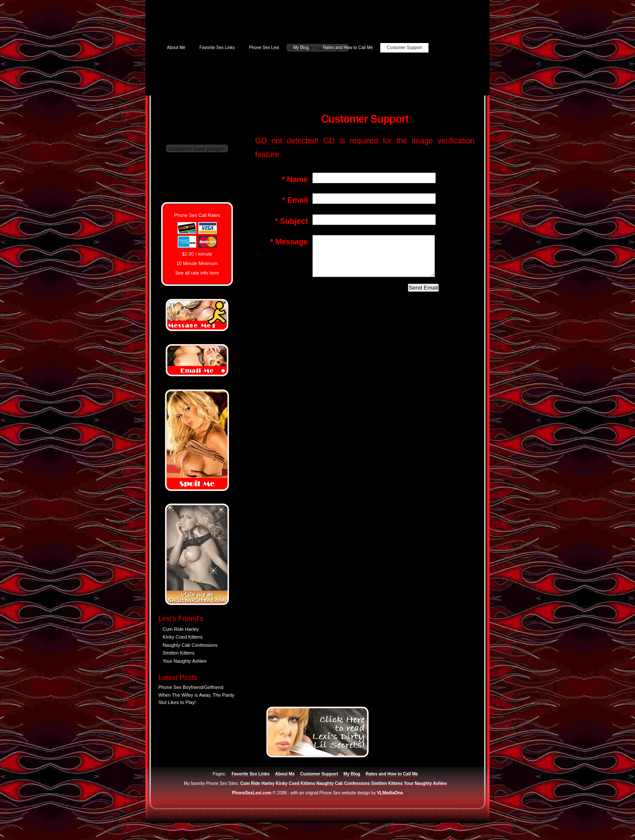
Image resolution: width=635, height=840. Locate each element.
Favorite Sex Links (217, 48)
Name (295, 179)
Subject (291, 221)
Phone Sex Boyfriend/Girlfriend (191, 687)
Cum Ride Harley (181, 629)
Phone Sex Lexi (264, 48)
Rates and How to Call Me (348, 48)
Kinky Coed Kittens (183, 637)
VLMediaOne (390, 793)
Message (289, 242)
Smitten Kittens (179, 653)
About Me (176, 48)
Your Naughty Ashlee (185, 661)
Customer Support (404, 48)
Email (295, 200)
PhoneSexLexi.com (252, 793)
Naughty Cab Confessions (190, 645)
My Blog (301, 48)
